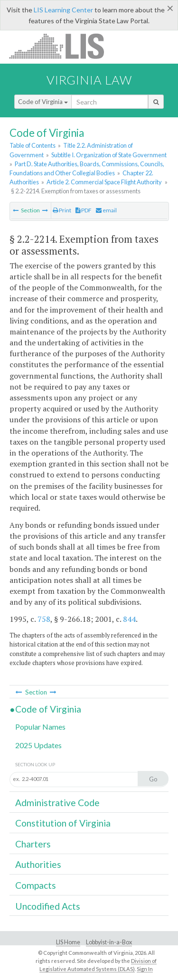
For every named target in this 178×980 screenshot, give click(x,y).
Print (62, 210)
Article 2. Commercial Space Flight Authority (104, 182)
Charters (33, 844)
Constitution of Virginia (63, 823)
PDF (84, 210)
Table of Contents (33, 145)
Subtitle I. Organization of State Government (109, 155)
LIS (62, 46)
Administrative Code (57, 803)
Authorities (38, 864)
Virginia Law (89, 80)
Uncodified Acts (48, 906)
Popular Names (40, 727)
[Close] (170, 8)
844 (129, 619)
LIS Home (68, 942)
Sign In (145, 969)
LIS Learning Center (63, 10)
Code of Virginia (43, 102)
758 (44, 619)
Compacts (36, 885)
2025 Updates (38, 745)
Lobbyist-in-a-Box (109, 942)
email (106, 210)
